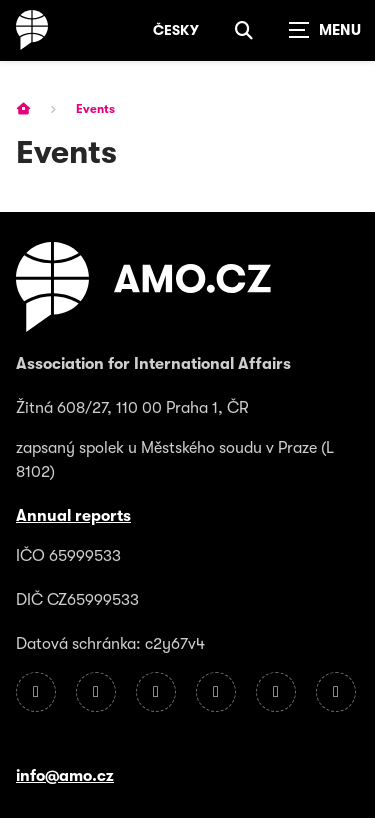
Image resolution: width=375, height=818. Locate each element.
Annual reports (73, 516)
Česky (176, 30)
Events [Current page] (95, 109)
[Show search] (244, 30)
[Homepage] (32, 30)
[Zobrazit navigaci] (325, 30)
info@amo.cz (65, 776)
